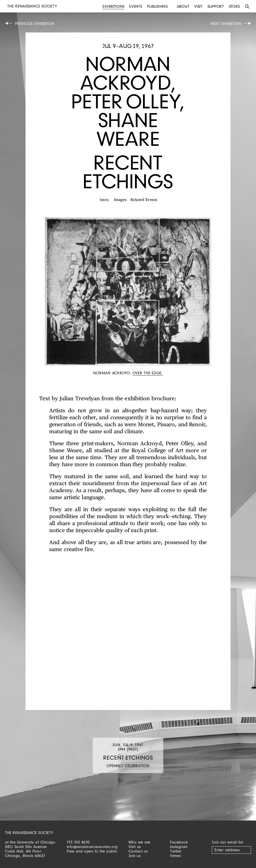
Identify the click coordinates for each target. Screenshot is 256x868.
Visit (198, 6)
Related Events (144, 200)
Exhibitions (113, 6)
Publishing (158, 6)
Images (120, 200)
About (183, 6)
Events (136, 6)
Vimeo (176, 856)
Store (235, 6)
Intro (104, 200)
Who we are (139, 842)
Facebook (179, 842)
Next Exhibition (226, 24)
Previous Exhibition (34, 24)
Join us (135, 856)
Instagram (179, 847)
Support (216, 6)
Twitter (176, 851)
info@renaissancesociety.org (92, 847)
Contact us (138, 851)
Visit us (135, 847)
